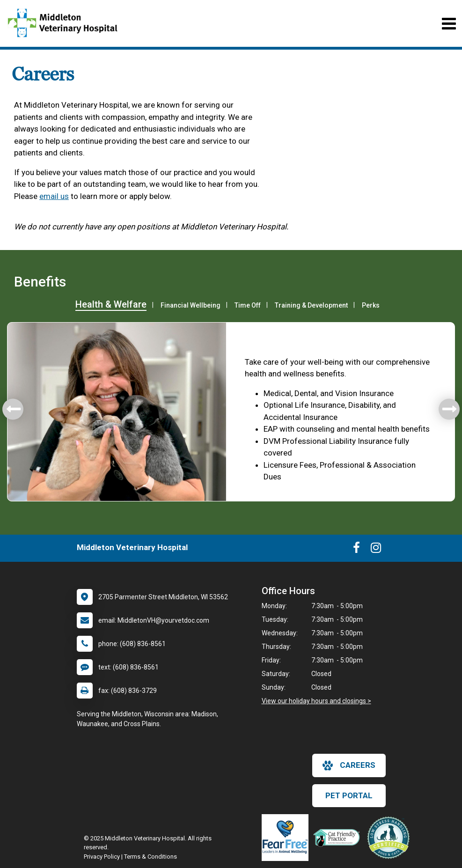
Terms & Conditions (150, 857)
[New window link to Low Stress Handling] (390, 838)
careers (349, 765)
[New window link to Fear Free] (287, 838)
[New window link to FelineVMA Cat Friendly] (339, 838)
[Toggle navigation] (449, 24)
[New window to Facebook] (356, 550)
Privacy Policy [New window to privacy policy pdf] (102, 857)
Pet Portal (349, 795)
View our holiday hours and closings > (316, 701)
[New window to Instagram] (376, 550)
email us (54, 196)
